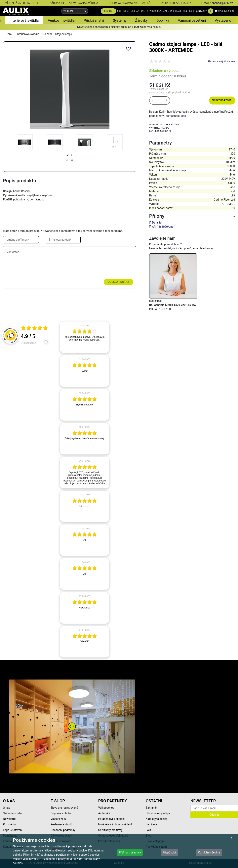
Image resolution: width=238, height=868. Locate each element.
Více (183, 116)
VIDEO (153, 11)
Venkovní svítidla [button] (61, 20)
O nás (7, 808)
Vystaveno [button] (223, 20)
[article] (85, 337)
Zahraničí (152, 808)
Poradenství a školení (111, 819)
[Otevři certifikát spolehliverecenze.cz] (34, 328)
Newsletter (10, 819)
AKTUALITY (142, 11)
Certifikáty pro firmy (110, 830)
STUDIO (108, 11)
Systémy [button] (120, 20)
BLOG (191, 11)
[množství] (159, 101)
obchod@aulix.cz (222, 3)
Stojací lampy (64, 34)
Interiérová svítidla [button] (24, 20)
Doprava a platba (61, 813)
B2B (133, 11)
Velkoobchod (106, 808)
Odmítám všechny (209, 852)
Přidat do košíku (222, 100)
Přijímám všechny (130, 852)
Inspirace (152, 824)
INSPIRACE (176, 11)
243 (29, 343)
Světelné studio (12, 813)
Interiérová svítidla (28, 34)
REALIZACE (163, 11)
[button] (67, 160)
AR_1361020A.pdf (163, 227)
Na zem (47, 34)
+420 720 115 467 (180, 3)
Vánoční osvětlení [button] (192, 20)
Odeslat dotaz (118, 282)
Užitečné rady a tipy (158, 813)
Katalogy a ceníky (157, 819)
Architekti (104, 813)
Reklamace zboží (61, 824)
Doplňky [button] (163, 20)
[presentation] (68, 155)
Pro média (9, 824)
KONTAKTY (201, 11)
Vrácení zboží (59, 819)
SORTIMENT (123, 11)
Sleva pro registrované (64, 808)
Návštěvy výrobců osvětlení (115, 824)
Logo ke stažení (13, 830)
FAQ (185, 11)
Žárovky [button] (141, 20)
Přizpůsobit (170, 852)
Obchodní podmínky (63, 830)
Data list (157, 223)
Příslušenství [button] (94, 20)
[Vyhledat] (86, 11)
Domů (9, 34)
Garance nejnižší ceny (222, 61)
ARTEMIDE (164, 128)
